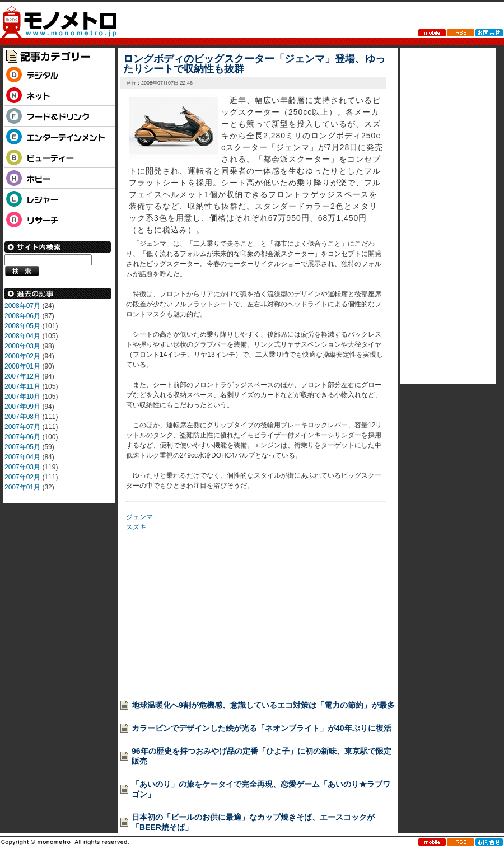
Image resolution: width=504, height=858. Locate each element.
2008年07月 (22, 306)
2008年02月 (22, 356)
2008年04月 (22, 336)
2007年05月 (22, 447)
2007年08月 (22, 417)
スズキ (136, 527)
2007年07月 (22, 427)
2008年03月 (22, 346)
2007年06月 (22, 437)
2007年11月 (22, 386)
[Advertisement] (210, 612)
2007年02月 (22, 477)
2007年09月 (22, 407)
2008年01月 (22, 366)
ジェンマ (139, 517)
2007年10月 (22, 397)
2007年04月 (22, 457)
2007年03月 (22, 467)
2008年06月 (22, 316)
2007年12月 (22, 376)
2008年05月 (22, 326)
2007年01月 (22, 487)
